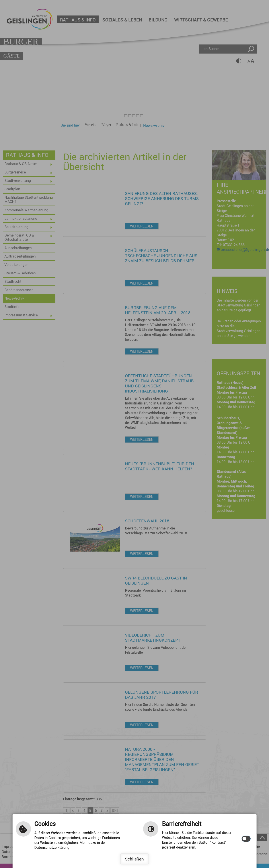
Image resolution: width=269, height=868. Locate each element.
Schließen (134, 859)
